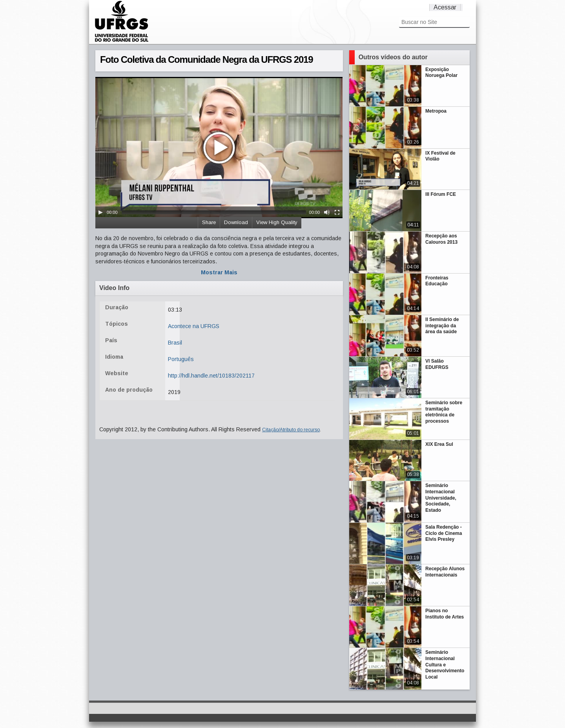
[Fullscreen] (337, 212)
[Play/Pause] (100, 212)
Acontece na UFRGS (194, 326)
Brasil (175, 343)
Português (181, 359)
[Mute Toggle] (327, 212)
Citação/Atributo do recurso (291, 430)
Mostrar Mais (219, 272)
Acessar (445, 7)
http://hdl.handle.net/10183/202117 (211, 376)
